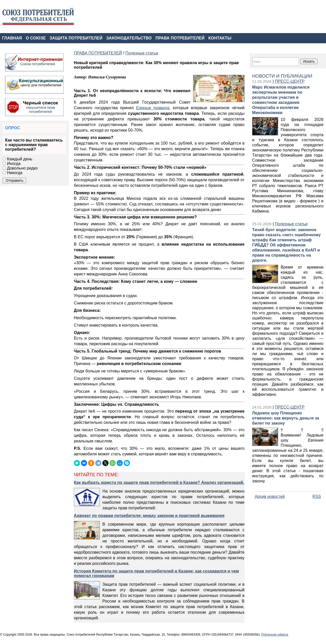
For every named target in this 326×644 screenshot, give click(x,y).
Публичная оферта (274, 635)
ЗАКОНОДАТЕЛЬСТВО (129, 38)
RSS (317, 496)
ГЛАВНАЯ (12, 38)
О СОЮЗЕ (36, 38)
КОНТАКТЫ (220, 38)
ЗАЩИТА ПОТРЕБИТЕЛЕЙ (76, 38)
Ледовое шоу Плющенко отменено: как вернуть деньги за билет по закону (286, 418)
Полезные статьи (291, 224)
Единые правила (153, 108)
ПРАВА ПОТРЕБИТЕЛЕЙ (180, 38)
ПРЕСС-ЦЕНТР (290, 81)
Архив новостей (270, 496)
